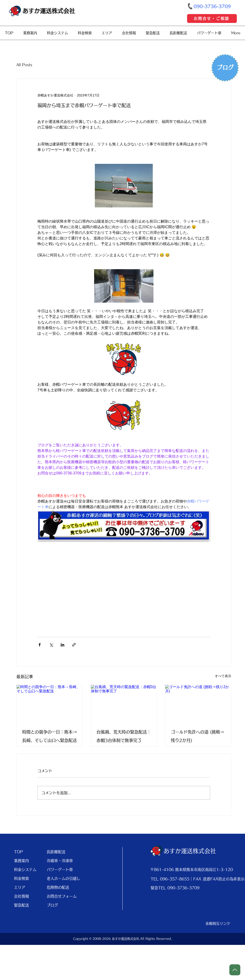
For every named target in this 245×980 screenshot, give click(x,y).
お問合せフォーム (61, 896)
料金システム (25, 870)
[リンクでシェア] (74, 645)
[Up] (235, 970)
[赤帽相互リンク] (218, 924)
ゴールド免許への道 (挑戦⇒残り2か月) (197, 736)
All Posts (24, 65)
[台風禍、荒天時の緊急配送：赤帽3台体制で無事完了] (124, 703)
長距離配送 (56, 852)
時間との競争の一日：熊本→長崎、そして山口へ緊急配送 (50, 736)
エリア (20, 887)
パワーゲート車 (60, 870)
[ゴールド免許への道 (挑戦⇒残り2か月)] (198, 703)
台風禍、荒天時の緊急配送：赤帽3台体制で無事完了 (124, 736)
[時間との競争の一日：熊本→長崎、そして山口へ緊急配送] (50, 703)
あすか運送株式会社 (49, 11)
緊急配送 (21, 905)
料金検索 (21, 878)
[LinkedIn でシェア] (62, 645)
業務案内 (21, 861)
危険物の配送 (58, 887)
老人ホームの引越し (61, 878)
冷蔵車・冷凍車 (60, 861)
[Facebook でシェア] (40, 645)
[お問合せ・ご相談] (212, 18)
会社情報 (21, 896)
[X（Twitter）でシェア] (51, 645)
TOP (19, 852)
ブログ (52, 905)
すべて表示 (223, 676)
